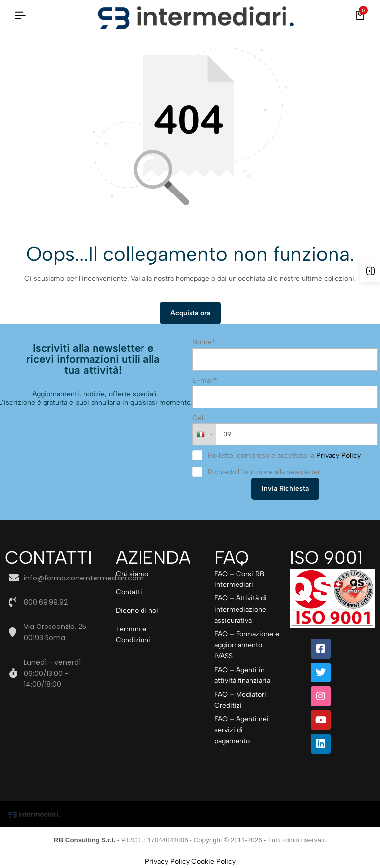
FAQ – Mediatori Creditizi (240, 700)
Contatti (129, 593)
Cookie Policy (214, 862)
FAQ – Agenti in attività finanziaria (242, 676)
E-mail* (205, 381)
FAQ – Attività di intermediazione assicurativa (240, 610)
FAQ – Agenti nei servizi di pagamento (241, 731)
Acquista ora (190, 313)
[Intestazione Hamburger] (20, 16)
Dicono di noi (137, 611)
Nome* (204, 343)
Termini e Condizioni (133, 635)
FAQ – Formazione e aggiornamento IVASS (247, 646)
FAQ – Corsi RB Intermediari (239, 580)
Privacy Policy (338, 457)
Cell (199, 418)
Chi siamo (132, 574)
